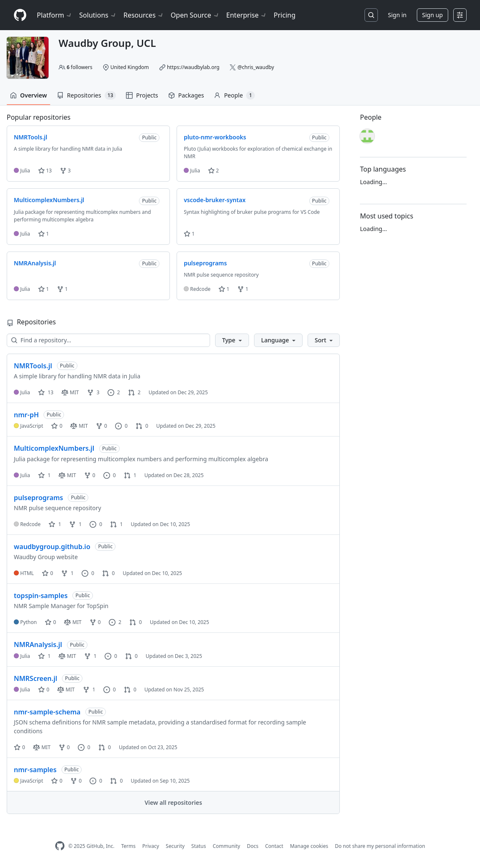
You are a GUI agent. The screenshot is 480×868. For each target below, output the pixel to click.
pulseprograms (39, 498)
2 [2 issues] (114, 392)
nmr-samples (35, 770)
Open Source (195, 15)
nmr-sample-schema (47, 712)
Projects (142, 95)
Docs (253, 846)
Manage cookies (309, 846)
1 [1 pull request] (130, 475)
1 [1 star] (44, 475)
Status (199, 846)
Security (175, 846)
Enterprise (247, 15)
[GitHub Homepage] (60, 846)
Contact (274, 846)
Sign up (433, 15)
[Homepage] (20, 15)
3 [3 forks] (93, 392)
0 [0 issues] (121, 426)
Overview (28, 95)
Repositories (86, 95)
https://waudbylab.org (193, 67)
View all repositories (173, 803)
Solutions (98, 15)
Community (226, 846)
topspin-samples (41, 596)
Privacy (151, 846)
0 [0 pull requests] (142, 426)
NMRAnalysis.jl (38, 645)
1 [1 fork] (75, 524)
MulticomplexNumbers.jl (54, 448)
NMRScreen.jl (36, 678)
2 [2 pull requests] (134, 392)
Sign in (397, 15)
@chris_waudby (256, 67)
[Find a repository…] (108, 340)
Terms (128, 846)
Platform (55, 15)
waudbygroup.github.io (52, 547)
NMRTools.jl (33, 366)
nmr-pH (26, 415)
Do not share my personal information (380, 846)
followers (80, 67)
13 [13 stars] (46, 392)
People (234, 95)
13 (45, 171)
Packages (186, 95)
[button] (232, 340)
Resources (144, 15)
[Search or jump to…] (371, 15)
